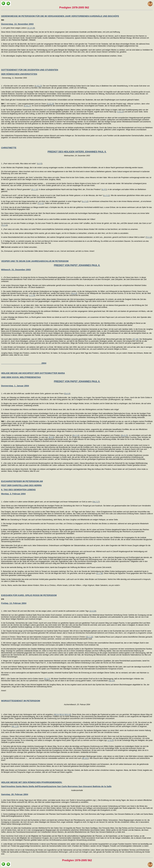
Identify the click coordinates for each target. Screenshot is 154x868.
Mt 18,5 (85, 758)
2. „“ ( (16, 189)
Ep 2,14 (76, 435)
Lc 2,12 (85, 201)
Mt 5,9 (51, 437)
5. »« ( (23, 679)
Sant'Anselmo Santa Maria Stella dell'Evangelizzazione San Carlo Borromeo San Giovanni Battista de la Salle (56, 786)
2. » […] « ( (24, 104)
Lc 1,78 (32, 295)
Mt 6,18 (68, 714)
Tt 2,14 (4, 225)
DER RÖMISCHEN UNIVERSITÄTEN (19, 74)
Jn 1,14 (35, 189)
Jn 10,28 (31, 28)
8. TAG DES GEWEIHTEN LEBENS (18, 490)
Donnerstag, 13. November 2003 (17, 24)
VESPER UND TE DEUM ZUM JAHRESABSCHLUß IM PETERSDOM (35, 261)
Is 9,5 (40, 164)
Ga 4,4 (74, 293)
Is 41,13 (38, 86)
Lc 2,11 (106, 195)
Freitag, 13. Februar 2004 (14, 603)
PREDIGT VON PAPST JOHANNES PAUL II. (77, 265)
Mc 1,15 (15, 726)
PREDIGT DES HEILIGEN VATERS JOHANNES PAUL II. (77, 152)
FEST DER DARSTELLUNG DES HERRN (21, 485)
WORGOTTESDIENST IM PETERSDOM (21, 701)
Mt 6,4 (57, 714)
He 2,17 (96, 502)
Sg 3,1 (47, 679)
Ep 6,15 (124, 435)
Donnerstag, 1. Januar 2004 (15, 386)
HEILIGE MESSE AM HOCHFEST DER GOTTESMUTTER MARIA (33, 373)
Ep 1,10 (89, 637)
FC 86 (136, 339)
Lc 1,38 (100, 573)
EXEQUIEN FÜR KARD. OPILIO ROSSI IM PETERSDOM (29, 595)
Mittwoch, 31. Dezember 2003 (16, 270)
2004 (24, 363)
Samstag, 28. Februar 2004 (15, 794)
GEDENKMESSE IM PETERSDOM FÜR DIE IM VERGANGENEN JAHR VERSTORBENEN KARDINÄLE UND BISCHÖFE (60, 16)
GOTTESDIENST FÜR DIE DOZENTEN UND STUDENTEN (30, 70)
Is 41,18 (50, 104)
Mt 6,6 (62, 714)
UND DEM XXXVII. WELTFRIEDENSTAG (21, 377)
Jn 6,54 (93, 611)
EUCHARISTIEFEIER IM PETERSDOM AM (22, 481)
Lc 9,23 (110, 740)
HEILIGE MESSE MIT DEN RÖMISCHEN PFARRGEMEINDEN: (32, 782)
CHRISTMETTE (9, 148)
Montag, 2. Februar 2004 (13, 494)
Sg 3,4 (112, 681)
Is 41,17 (27, 106)
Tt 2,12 (149, 237)
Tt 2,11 (41, 203)
